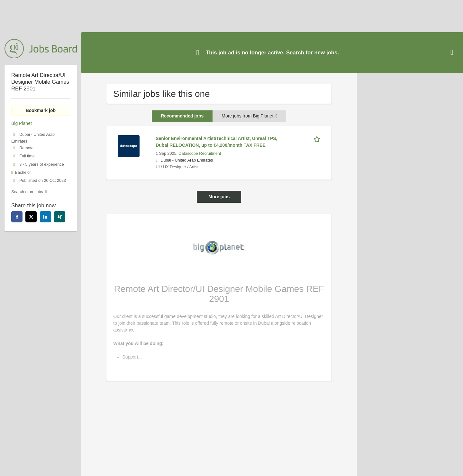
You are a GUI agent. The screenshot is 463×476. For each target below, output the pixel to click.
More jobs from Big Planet (249, 116)
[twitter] (31, 217)
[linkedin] (45, 217)
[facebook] (17, 217)
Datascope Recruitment (200, 154)
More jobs (219, 197)
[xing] (60, 217)
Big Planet (22, 123)
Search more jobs (27, 192)
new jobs (326, 53)
